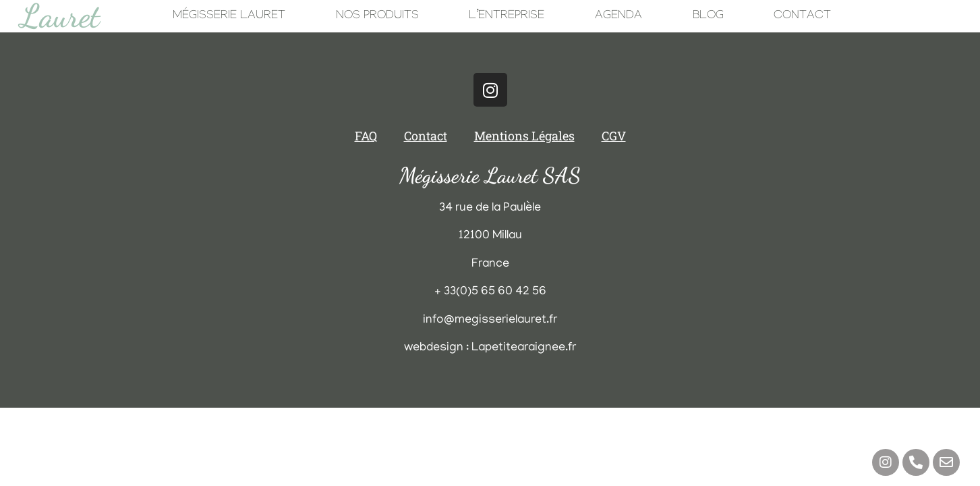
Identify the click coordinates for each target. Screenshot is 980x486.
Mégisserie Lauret (229, 17)
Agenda (618, 17)
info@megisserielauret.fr (490, 321)
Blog (708, 17)
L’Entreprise (507, 17)
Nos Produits (377, 17)
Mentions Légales (524, 136)
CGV (614, 136)
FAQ (366, 136)
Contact (802, 17)
